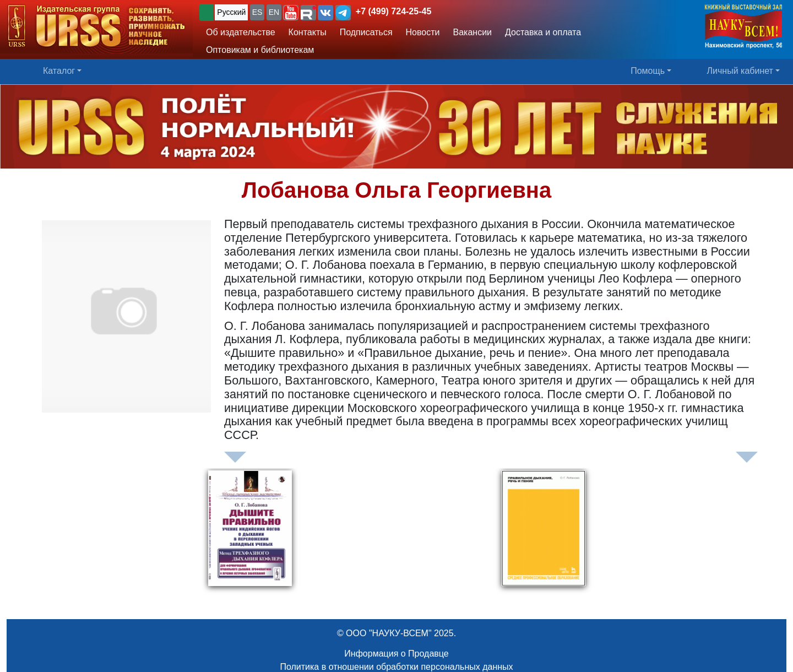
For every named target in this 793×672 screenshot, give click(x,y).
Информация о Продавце (396, 654)
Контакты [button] (308, 32)
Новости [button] (423, 32)
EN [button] (274, 12)
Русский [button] (231, 12)
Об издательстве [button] (241, 32)
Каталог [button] (59, 71)
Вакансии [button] (473, 32)
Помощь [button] (648, 71)
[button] (291, 13)
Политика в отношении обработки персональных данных (396, 667)
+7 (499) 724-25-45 (393, 11)
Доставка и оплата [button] (543, 32)
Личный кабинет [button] (740, 71)
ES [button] (257, 12)
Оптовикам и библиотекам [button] (260, 50)
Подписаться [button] (366, 32)
